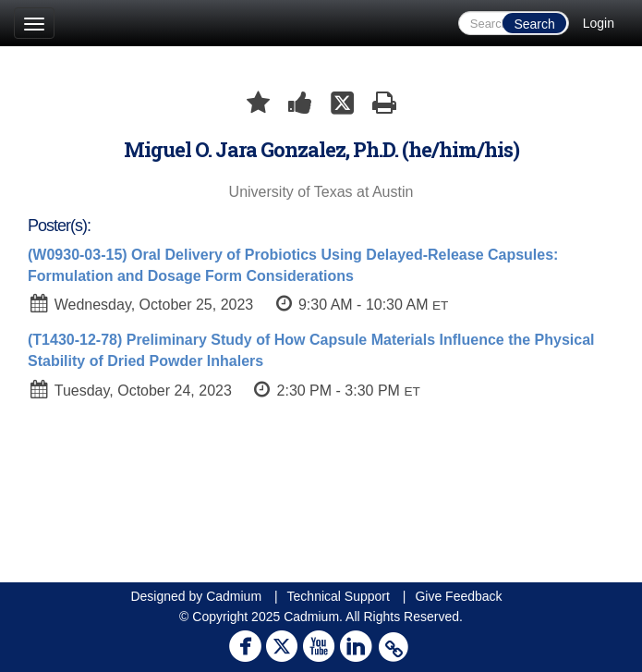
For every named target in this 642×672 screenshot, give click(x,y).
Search (534, 24)
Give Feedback (458, 596)
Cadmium (234, 596)
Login (599, 23)
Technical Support (339, 596)
